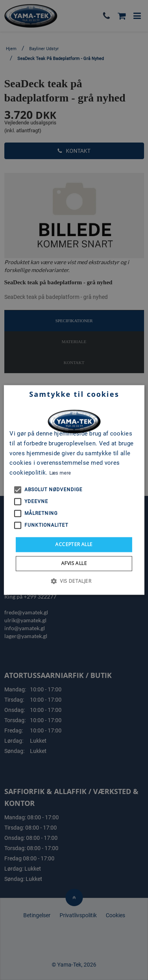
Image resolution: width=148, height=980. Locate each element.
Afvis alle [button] (74, 564)
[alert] (74, 490)
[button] (74, 581)
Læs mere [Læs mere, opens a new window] (60, 473)
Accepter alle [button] (74, 544)
